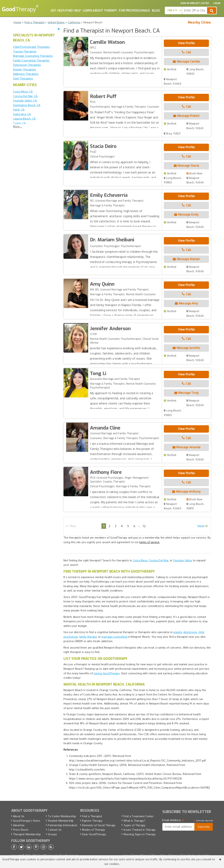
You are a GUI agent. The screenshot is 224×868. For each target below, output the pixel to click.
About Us (19, 816)
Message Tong (186, 393)
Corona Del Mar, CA (25, 96)
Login (217, 3)
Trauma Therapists (25, 51)
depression (190, 632)
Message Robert (186, 116)
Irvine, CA (19, 110)
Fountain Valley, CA (25, 101)
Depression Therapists (27, 65)
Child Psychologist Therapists (32, 47)
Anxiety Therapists (24, 69)
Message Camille (186, 61)
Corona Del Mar (158, 560)
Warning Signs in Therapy (140, 834)
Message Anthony (186, 491)
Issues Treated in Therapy (140, 830)
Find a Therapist (92, 816)
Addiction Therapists (26, 74)
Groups (52, 834)
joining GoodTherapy (106, 673)
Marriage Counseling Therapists (33, 56)
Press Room (21, 830)
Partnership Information (63, 825)
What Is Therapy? (134, 821)
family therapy (88, 637)
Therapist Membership (27, 834)
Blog (156, 10)
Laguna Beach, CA (24, 119)
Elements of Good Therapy (99, 825)
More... (17, 126)
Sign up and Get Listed (195, 3)
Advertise (19, 825)
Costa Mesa (140, 560)
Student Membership (61, 821)
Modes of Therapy (94, 830)
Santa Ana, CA (22, 114)
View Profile (186, 43)
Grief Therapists (23, 78)
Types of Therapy (134, 825)
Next (201, 526)
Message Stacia (186, 166)
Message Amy (186, 303)
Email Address (173, 820)
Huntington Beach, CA (27, 105)
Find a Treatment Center (139, 816)
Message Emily (186, 214)
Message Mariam (186, 259)
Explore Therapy (92, 821)
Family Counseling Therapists (31, 60)
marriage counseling (114, 637)
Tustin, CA (19, 123)
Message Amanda (186, 447)
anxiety (178, 632)
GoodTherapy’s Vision (27, 821)
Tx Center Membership (62, 816)
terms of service (149, 542)
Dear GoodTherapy (94, 834)
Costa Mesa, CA (23, 92)
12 (144, 526)
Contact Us (55, 830)
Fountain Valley (183, 560)
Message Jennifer (186, 348)
